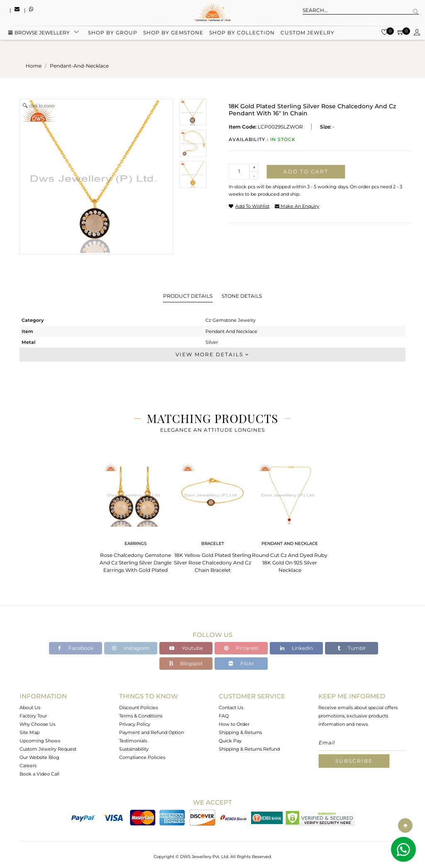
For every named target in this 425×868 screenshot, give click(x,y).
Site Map (29, 732)
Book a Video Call (39, 774)
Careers (28, 766)
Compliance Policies (142, 757)
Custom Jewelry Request (48, 749)
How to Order (234, 724)
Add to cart (306, 171)
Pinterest (241, 648)
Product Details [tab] (188, 296)
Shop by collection (242, 34)
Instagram (131, 648)
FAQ (224, 716)
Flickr (241, 663)
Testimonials (133, 741)
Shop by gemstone (173, 34)
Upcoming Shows (40, 741)
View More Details (212, 354)
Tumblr (352, 648)
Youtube (186, 648)
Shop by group (113, 34)
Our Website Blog (39, 757)
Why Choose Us (37, 724)
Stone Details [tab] (242, 296)
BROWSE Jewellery (39, 34)
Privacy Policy (135, 724)
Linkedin (297, 648)
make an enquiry (297, 206)
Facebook (76, 648)
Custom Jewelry (308, 34)
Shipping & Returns (240, 732)
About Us (30, 708)
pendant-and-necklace (79, 66)
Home (34, 66)
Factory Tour (33, 716)
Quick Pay (230, 741)
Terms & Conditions (141, 716)
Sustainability (134, 749)
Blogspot (186, 663)
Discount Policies (138, 708)
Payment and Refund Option (151, 732)
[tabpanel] (135, 515)
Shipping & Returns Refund (249, 749)
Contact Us (231, 708)
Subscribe (354, 761)
